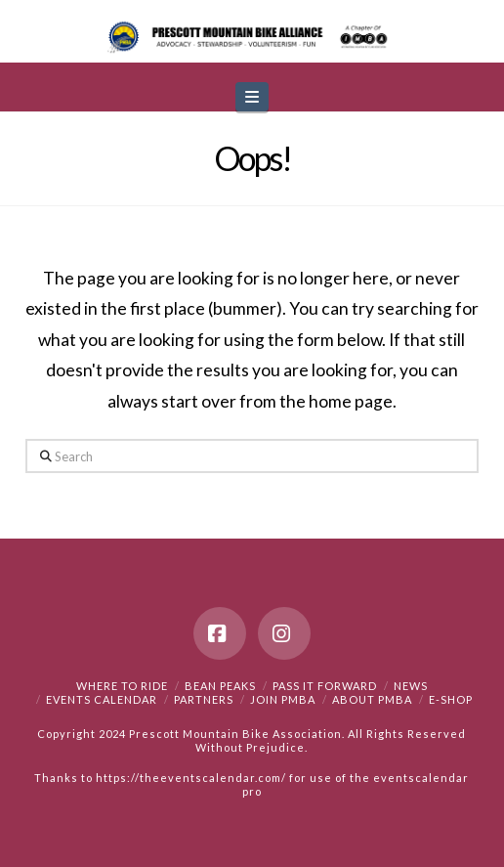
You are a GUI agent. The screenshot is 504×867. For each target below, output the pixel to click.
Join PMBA (283, 699)
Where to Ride (122, 686)
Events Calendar (102, 699)
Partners (204, 699)
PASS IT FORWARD (325, 686)
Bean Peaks (220, 686)
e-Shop (451, 699)
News (411, 686)
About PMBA (372, 699)
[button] (252, 97)
